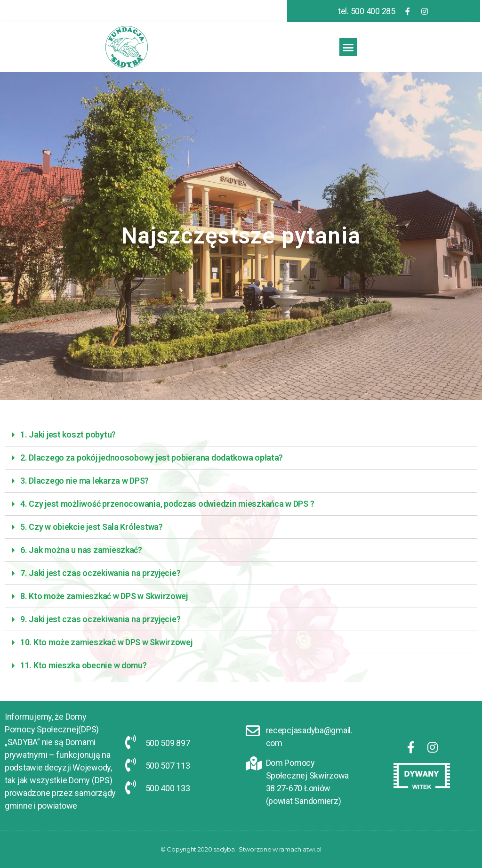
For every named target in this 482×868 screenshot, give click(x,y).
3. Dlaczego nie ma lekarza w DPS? (84, 481)
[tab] (241, 435)
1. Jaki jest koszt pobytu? (68, 434)
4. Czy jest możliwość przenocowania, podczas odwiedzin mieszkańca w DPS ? (167, 504)
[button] (348, 47)
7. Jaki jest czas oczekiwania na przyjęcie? (100, 573)
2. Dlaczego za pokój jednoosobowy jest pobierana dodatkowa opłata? (152, 458)
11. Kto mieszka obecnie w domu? (84, 665)
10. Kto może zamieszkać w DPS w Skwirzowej (106, 642)
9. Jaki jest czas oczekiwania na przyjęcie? (100, 619)
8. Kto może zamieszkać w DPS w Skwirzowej (104, 596)
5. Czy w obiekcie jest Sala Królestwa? (92, 527)
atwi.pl (312, 849)
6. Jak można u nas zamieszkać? (81, 550)
